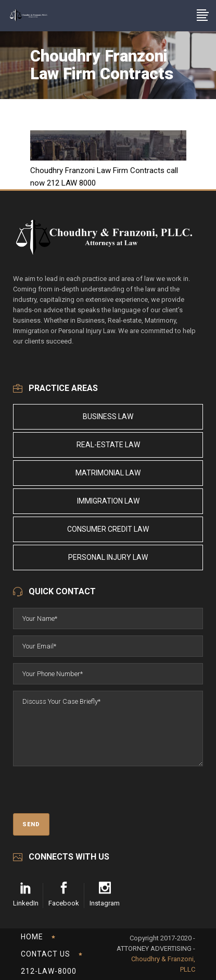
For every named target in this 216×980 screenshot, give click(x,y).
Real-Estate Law (108, 445)
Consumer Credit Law (108, 529)
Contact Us (46, 954)
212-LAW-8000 (49, 971)
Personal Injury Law (108, 557)
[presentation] (92, 793)
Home (32, 937)
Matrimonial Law (108, 473)
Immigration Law (108, 501)
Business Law (108, 416)
